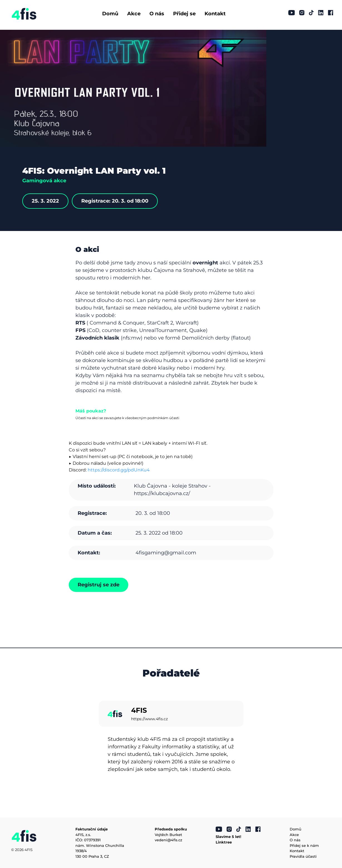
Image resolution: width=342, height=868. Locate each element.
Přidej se (184, 14)
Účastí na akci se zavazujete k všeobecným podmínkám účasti (127, 418)
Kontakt (215, 14)
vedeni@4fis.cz (168, 840)
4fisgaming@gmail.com (166, 553)
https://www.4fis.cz (149, 719)
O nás (157, 14)
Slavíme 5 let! (228, 837)
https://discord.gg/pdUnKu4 (119, 470)
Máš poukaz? (91, 411)
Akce (134, 14)
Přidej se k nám (304, 845)
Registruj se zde (99, 585)
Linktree (224, 842)
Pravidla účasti (303, 856)
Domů (110, 14)
